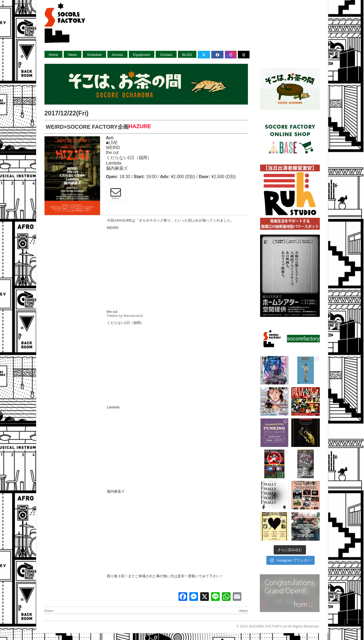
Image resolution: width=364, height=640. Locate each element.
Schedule (94, 55)
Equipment (142, 55)
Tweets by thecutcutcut (125, 316)
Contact (166, 55)
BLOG (187, 55)
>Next (243, 611)
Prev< (49, 611)
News (73, 55)
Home (54, 55)
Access (117, 55)
